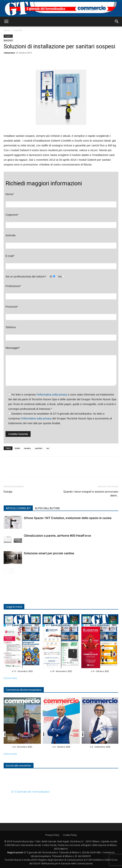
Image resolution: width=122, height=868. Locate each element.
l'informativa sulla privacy (52, 394)
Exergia (8, 492)
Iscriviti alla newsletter (19, 766)
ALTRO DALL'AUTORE (47, 508)
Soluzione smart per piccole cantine (49, 553)
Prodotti (18, 30)
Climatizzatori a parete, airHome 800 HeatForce (57, 536)
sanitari (39, 448)
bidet (17, 448)
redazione (9, 53)
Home (7, 30)
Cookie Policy (70, 835)
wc (48, 448)
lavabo (27, 448)
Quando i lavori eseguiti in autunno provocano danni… (91, 494)
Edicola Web (10, 678)
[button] (117, 22)
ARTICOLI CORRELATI (18, 508)
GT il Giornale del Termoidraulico (30, 792)
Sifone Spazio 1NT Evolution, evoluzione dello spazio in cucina (68, 518)
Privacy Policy (52, 835)
